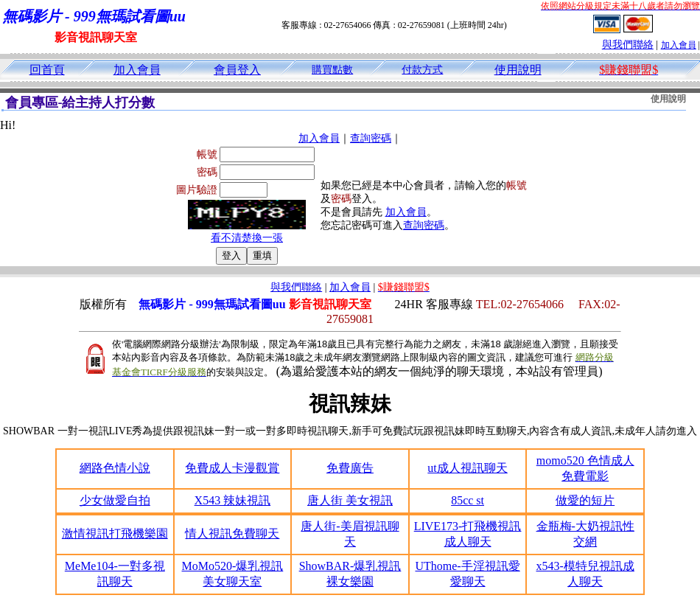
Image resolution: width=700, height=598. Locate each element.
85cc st (468, 500)
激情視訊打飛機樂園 (115, 533)
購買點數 (332, 70)
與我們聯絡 (628, 45)
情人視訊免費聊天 (232, 533)
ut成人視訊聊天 (467, 468)
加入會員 (679, 45)
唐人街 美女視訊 (350, 500)
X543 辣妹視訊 (233, 500)
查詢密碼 (371, 138)
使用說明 (518, 70)
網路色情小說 (115, 468)
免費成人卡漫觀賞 (232, 468)
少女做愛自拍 (115, 500)
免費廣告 (350, 468)
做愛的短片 (585, 500)
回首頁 (47, 70)
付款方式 (422, 70)
